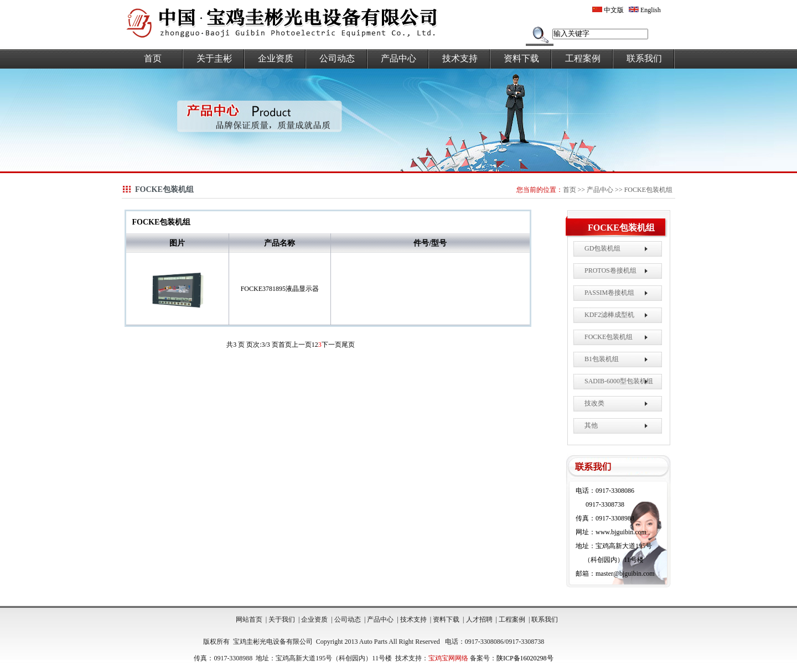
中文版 (608, 10)
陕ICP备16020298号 (525, 658)
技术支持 (460, 58)
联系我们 (644, 58)
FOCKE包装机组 (648, 190)
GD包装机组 (602, 248)
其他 (591, 425)
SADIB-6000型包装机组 (619, 381)
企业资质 (276, 58)
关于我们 (282, 619)
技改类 (594, 403)
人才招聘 (479, 619)
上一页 (302, 345)
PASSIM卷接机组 (609, 293)
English (645, 10)
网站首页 (249, 619)
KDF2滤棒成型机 (609, 315)
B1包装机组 (602, 359)
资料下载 (521, 58)
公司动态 (337, 58)
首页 (153, 58)
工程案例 (583, 58)
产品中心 (398, 58)
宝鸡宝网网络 (448, 658)
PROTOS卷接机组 (610, 270)
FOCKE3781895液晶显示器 (280, 289)
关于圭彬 (214, 58)
